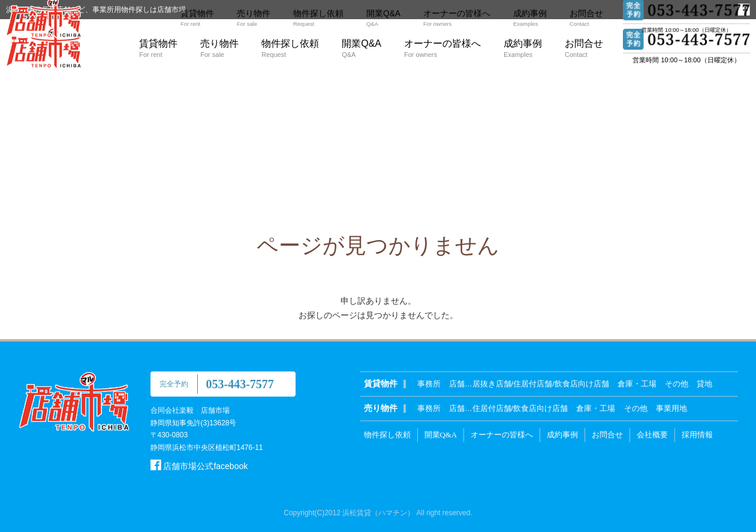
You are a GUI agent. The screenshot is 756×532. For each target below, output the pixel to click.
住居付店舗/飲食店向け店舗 (520, 408)
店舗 (457, 384)
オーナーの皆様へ (442, 48)
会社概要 (652, 435)
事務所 (429, 384)
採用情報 (697, 435)
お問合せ (584, 48)
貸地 (704, 384)
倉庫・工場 (637, 384)
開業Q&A (362, 48)
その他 (677, 384)
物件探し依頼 (290, 48)
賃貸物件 (158, 48)
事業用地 (671, 408)
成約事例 (523, 48)
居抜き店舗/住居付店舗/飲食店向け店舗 (541, 384)
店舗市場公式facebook (199, 466)
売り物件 (219, 48)
